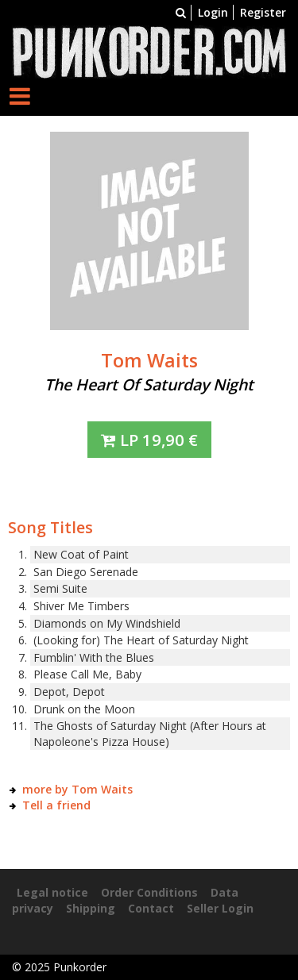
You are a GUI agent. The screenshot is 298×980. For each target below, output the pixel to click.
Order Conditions (149, 892)
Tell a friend (56, 805)
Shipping (91, 908)
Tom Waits (149, 360)
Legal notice (52, 892)
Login (213, 12)
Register (263, 12)
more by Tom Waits (77, 789)
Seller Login (220, 908)
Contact (151, 908)
